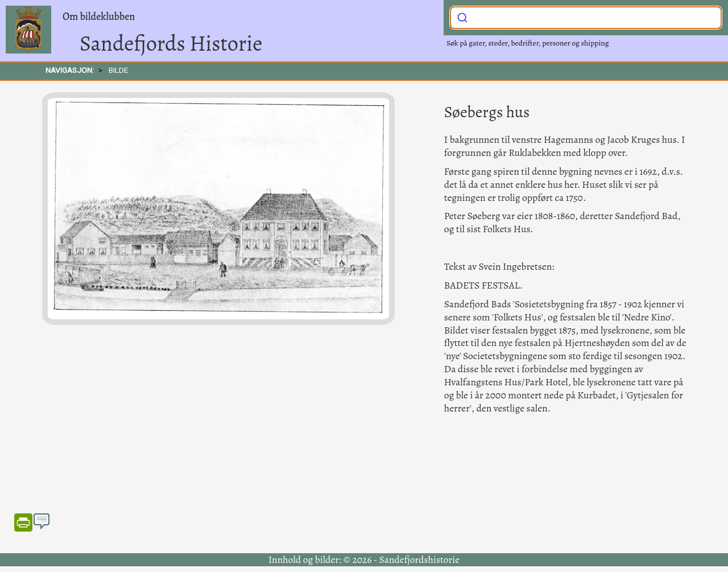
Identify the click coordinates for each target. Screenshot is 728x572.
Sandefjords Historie (171, 43)
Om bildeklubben (99, 17)
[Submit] (462, 17)
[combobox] (586, 18)
